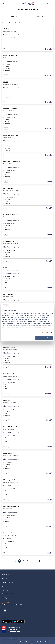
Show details (46, 333)
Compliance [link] (40, 642)
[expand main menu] (3, 3)
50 (36, 561)
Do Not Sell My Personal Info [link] (28, 642)
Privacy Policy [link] (14, 642)
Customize (27, 338)
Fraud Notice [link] (49, 642)
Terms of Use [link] (5, 642)
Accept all (45, 338)
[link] (27, 3)
